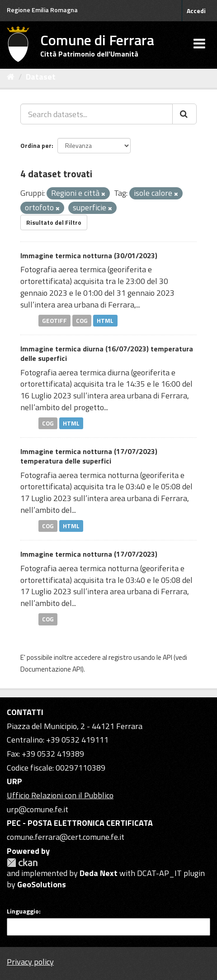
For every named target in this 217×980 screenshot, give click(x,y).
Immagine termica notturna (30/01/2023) (89, 256)
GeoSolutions (42, 884)
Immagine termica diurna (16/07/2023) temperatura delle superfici (107, 353)
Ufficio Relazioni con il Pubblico (60, 795)
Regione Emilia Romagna (42, 10)
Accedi (196, 11)
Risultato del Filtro (54, 222)
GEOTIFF (54, 320)
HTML (105, 320)
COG (82, 320)
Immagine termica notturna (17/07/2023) (89, 554)
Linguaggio (23, 911)
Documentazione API (51, 669)
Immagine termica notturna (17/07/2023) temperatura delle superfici (89, 456)
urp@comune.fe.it (38, 809)
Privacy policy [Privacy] (30, 962)
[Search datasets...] (97, 114)
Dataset (41, 77)
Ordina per (36, 145)
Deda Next (99, 873)
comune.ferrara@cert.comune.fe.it (66, 837)
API (167, 657)
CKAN (22, 863)
